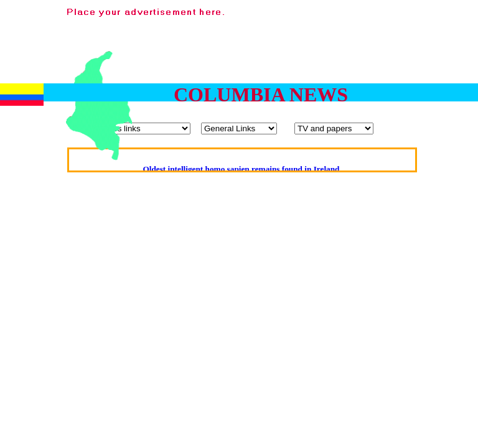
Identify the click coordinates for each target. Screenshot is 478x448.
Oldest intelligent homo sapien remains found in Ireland (241, 169)
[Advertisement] (439, 73)
